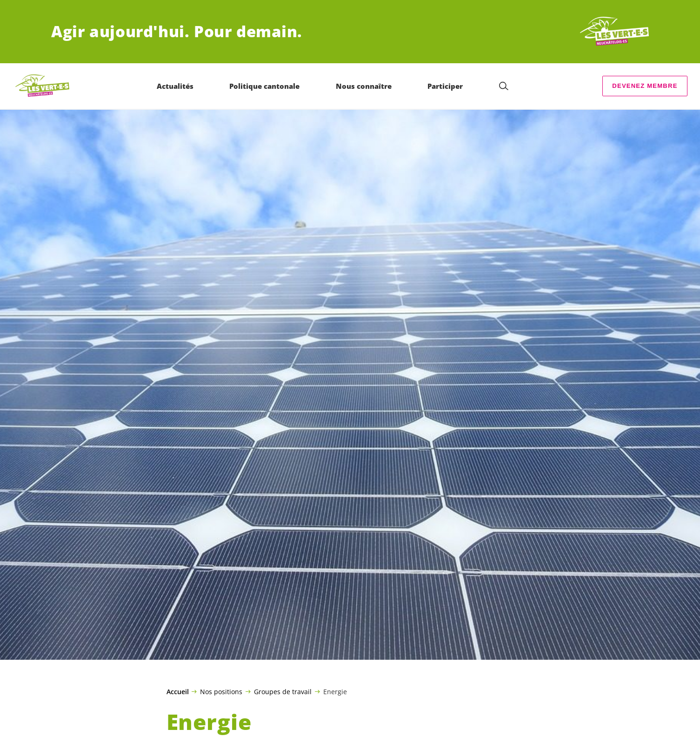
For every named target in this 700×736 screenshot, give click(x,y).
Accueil (178, 692)
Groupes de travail (283, 691)
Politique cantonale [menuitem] (264, 86)
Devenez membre (645, 86)
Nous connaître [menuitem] (364, 86)
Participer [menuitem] (445, 86)
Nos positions (221, 691)
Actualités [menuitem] (175, 86)
